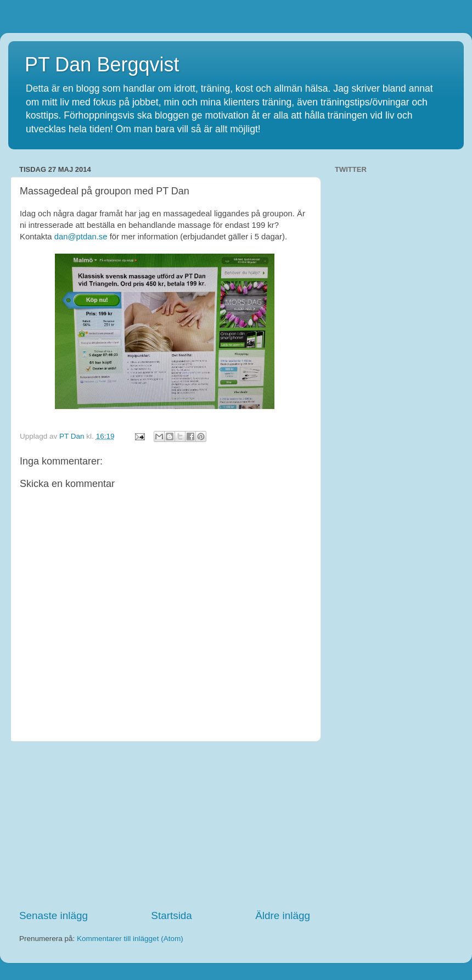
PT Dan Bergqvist (102, 65)
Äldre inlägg (283, 915)
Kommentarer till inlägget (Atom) (130, 939)
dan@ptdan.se (81, 237)
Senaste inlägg (54, 915)
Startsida (172, 915)
